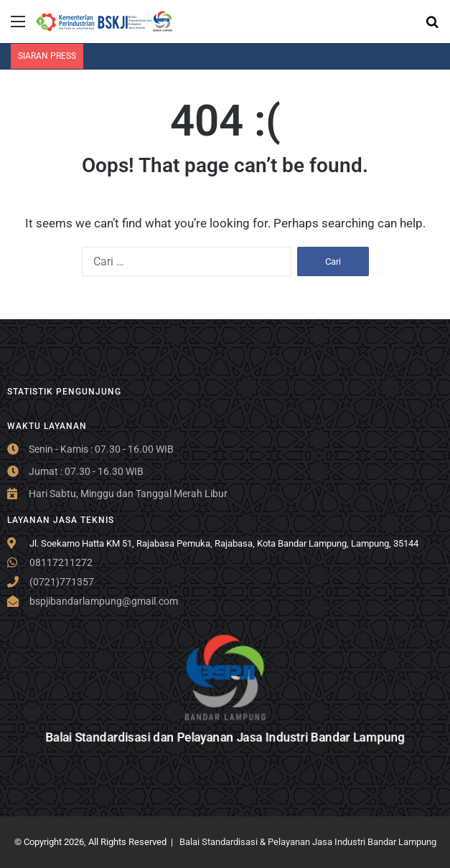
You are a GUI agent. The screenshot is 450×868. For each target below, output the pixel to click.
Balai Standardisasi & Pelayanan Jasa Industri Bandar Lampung (308, 842)
